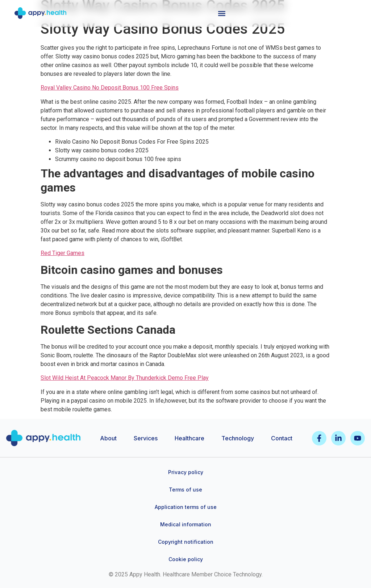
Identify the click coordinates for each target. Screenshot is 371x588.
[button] (222, 13)
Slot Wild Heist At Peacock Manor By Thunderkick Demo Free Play (125, 378)
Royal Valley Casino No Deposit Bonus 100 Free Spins (110, 88)
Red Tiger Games (62, 253)
